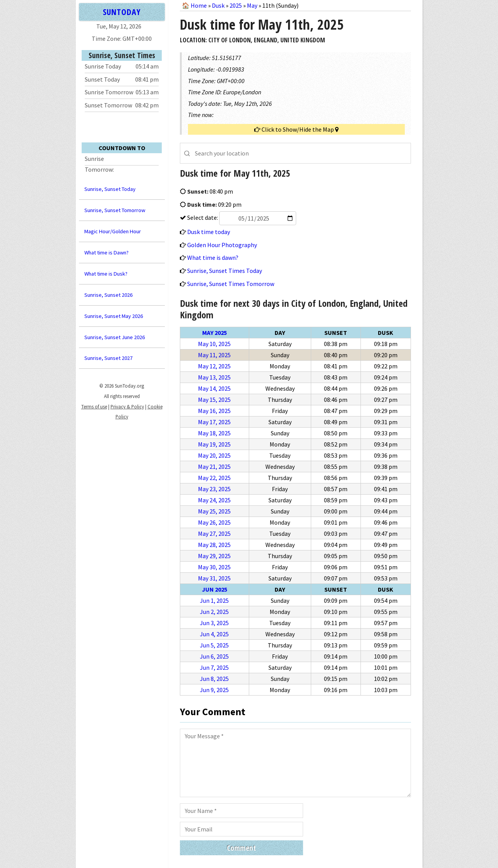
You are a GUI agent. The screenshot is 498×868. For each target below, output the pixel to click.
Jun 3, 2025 (214, 623)
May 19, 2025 (214, 444)
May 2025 (215, 333)
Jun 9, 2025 (214, 690)
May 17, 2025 (214, 422)
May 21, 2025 (214, 467)
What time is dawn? (213, 258)
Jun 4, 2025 (214, 634)
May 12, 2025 (214, 366)
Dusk (218, 5)
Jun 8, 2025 (214, 679)
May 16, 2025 (214, 411)
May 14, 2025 (214, 388)
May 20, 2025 (214, 455)
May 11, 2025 (214, 355)
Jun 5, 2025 (214, 645)
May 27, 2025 (214, 534)
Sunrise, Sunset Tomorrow (115, 210)
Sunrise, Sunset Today (110, 189)
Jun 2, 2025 (214, 612)
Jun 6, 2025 (214, 656)
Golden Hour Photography (222, 245)
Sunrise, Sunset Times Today (225, 271)
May (252, 5)
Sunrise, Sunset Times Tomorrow (231, 284)
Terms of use (94, 406)
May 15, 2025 (214, 400)
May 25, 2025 (214, 511)
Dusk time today (209, 232)
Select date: (241, 217)
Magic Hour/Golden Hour (113, 231)
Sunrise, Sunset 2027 (108, 358)
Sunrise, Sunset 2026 (108, 295)
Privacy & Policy (127, 406)
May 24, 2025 (214, 500)
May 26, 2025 (214, 522)
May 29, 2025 (214, 556)
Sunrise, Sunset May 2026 (114, 316)
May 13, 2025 (214, 377)
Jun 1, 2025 (214, 600)
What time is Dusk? (106, 274)
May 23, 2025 (214, 489)
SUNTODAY (122, 12)
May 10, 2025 (214, 344)
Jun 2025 (215, 589)
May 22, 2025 (214, 478)
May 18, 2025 (214, 433)
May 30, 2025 (214, 567)
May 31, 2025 (214, 578)
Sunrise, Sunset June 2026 (115, 337)
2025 (236, 5)
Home (199, 5)
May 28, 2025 (214, 545)
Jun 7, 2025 (214, 667)
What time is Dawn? (106, 253)
